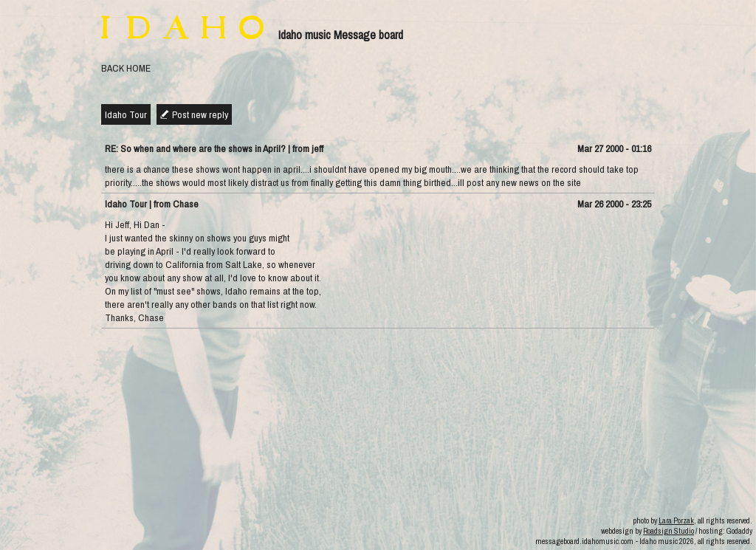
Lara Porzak (676, 520)
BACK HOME (126, 68)
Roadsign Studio (669, 531)
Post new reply (200, 114)
